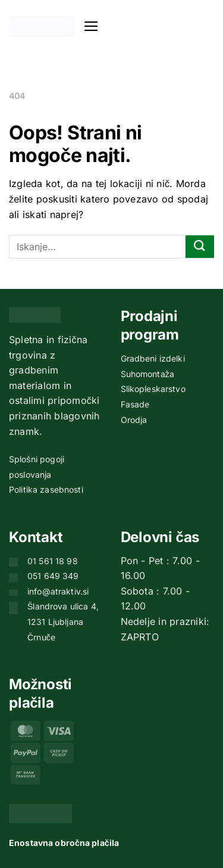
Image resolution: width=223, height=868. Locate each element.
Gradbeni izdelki (153, 358)
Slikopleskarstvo (153, 389)
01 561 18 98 (53, 561)
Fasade (135, 404)
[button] (91, 26)
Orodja (134, 420)
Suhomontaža (148, 374)
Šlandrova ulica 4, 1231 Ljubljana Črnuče (63, 621)
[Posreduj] (200, 247)
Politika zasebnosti (46, 489)
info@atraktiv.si (58, 591)
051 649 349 (53, 576)
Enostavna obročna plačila (64, 843)
